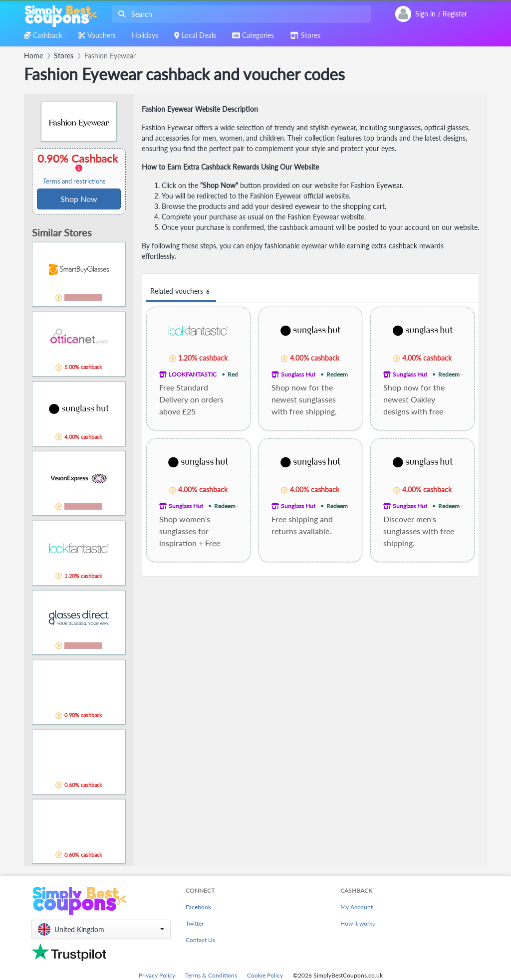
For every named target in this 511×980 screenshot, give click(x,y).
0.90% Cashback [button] (79, 169)
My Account (357, 907)
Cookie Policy (265, 975)
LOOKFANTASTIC (193, 374)
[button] (101, 929)
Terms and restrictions (74, 181)
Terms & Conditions (211, 975)
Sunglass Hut (298, 374)
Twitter (195, 923)
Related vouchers (181, 292)
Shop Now (79, 199)
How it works (358, 923)
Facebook (198, 907)
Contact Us (200, 940)
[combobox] (239, 14)
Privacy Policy (157, 975)
